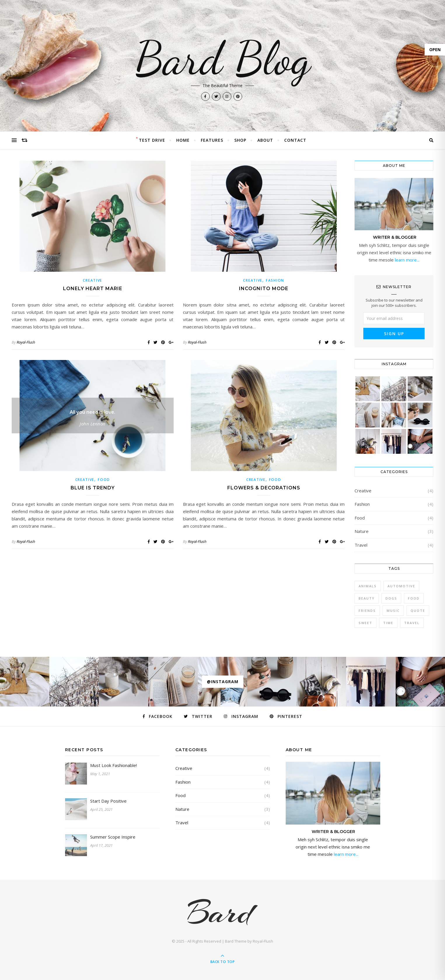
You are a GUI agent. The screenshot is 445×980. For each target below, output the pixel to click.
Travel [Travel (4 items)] (412, 623)
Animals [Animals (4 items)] (368, 586)
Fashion (275, 280)
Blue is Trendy (93, 488)
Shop (240, 140)
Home (183, 140)
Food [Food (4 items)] (414, 598)
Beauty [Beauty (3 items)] (367, 598)
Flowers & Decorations (264, 488)
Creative (93, 280)
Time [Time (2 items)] (388, 623)
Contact (295, 140)
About (265, 140)
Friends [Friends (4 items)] (367, 611)
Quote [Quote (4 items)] (418, 611)
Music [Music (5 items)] (393, 611)
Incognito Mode (264, 289)
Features (212, 140)
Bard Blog (223, 58)
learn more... (406, 260)
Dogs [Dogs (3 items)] (391, 598)
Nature (362, 531)
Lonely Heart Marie (93, 289)
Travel (361, 545)
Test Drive (152, 140)
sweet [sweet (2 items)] (365, 623)
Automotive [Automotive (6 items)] (401, 586)
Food (104, 480)
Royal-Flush (26, 342)
